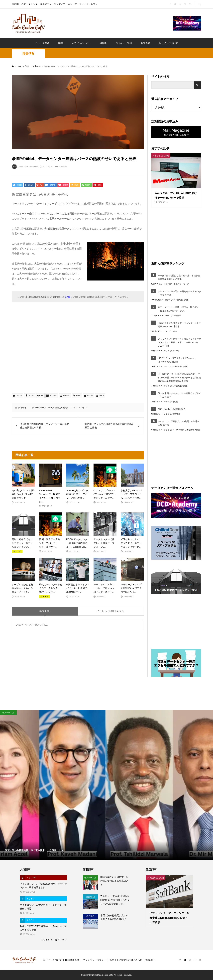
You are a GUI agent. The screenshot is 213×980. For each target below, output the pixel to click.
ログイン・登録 (124, 43)
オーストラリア (47, 408)
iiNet (37, 408)
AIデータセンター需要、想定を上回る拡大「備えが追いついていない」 (178, 309)
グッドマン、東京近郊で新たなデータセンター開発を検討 (180, 293)
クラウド (176, 351)
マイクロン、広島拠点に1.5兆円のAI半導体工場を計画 (179, 423)
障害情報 (28, 54)
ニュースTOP (42, 43)
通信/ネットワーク (181, 284)
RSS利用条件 (72, 960)
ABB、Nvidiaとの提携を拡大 (172, 409)
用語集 (103, 43)
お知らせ (145, 43)
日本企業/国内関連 (181, 300)
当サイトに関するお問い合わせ (126, 960)
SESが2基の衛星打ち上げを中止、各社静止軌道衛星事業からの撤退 (179, 277)
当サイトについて (168, 43)
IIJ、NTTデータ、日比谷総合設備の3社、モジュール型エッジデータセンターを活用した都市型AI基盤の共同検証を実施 (180, 378)
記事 (68, 297)
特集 (61, 43)
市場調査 (177, 316)
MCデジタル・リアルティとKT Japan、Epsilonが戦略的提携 (177, 360)
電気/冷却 (176, 414)
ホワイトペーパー (81, 43)
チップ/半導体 (178, 430)
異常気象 (64, 408)
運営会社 (150, 960)
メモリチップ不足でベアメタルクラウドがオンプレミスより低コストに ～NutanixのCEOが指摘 (180, 342)
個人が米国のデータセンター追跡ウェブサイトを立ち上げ (180, 395)
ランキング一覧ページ (52, 940)
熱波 (57, 408)
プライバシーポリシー (94, 960)
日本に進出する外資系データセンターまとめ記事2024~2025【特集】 (180, 325)
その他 (175, 402)
